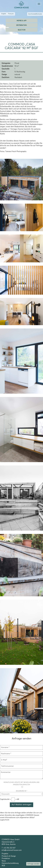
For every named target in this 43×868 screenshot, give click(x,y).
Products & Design (9, 856)
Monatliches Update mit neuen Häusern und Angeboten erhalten (22, 785)
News (4, 861)
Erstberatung (21, 25)
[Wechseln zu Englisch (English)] (4, 14)
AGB (3, 866)
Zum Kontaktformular (35, 14)
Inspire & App (22, 20)
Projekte (5, 854)
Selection (22, 30)
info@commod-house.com (12, 850)
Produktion (6, 858)
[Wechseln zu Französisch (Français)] (11, 14)
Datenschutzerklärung (10, 863)
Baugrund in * (21, 793)
